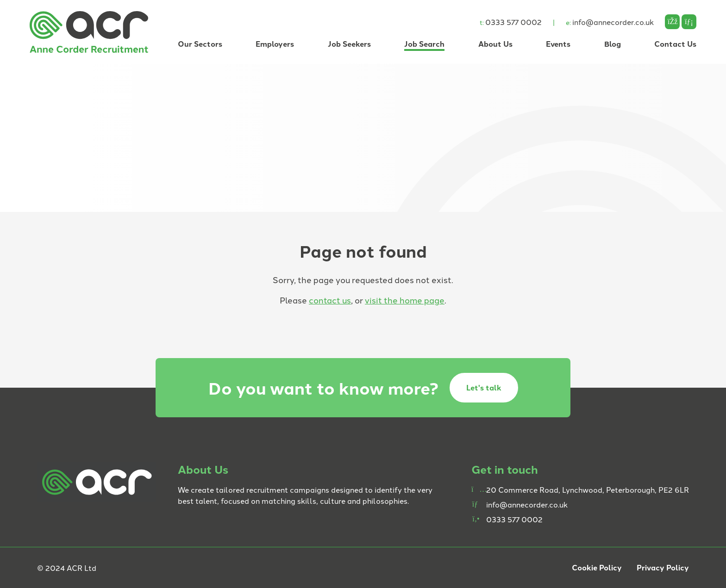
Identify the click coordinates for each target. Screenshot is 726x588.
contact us (330, 300)
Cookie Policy (597, 567)
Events (558, 44)
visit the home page (405, 300)
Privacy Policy (663, 567)
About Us (495, 44)
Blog (613, 44)
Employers (275, 44)
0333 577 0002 (511, 22)
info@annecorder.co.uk (610, 22)
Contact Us (675, 44)
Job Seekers (349, 44)
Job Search (424, 44)
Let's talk (484, 387)
